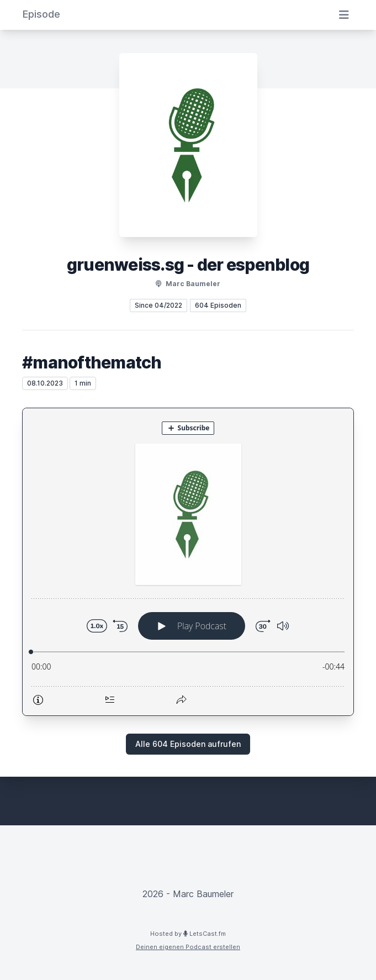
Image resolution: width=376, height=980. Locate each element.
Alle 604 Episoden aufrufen (188, 744)
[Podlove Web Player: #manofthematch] (188, 562)
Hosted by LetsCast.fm (188, 934)
